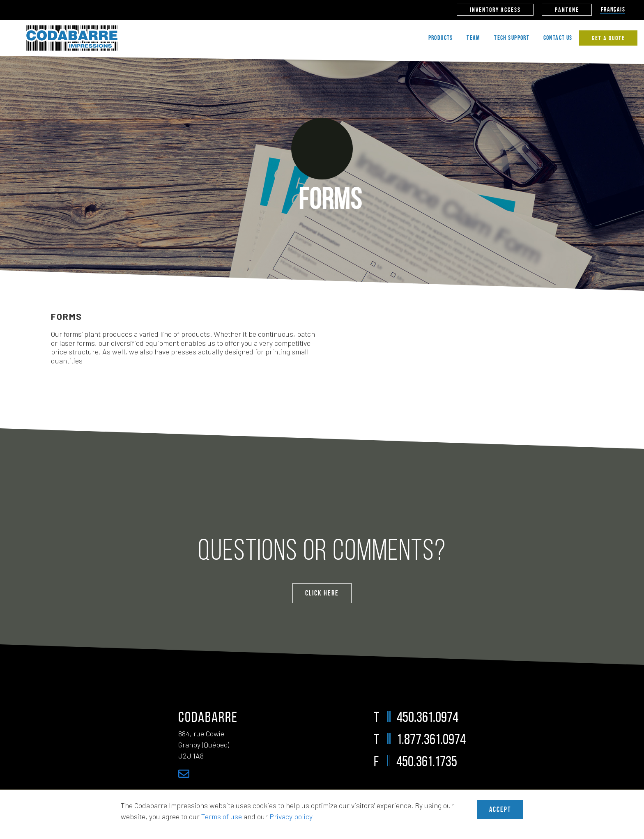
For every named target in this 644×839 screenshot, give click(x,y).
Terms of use (222, 816)
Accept (500, 809)
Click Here (322, 593)
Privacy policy (291, 816)
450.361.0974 (428, 717)
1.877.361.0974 (431, 739)
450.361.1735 (427, 761)
